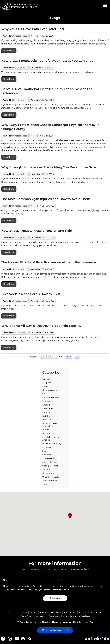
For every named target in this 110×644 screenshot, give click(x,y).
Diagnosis (47, 383)
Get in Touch (27, 616)
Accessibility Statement (48, 616)
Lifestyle (46, 405)
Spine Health (48, 458)
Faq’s (99, 612)
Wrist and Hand (50, 481)
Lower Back (48, 409)
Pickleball (47, 430)
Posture (46, 433)
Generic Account (50, 390)
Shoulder (47, 455)
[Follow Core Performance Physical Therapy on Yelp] (30, 639)
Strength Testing (50, 466)
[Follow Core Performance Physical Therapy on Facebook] (3, 639)
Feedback (56, 612)
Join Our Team (86, 612)
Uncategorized (20, 36)
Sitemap (44, 612)
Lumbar (46, 412)
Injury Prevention (51, 397)
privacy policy (10, 590)
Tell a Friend (70, 612)
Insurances (48, 401)
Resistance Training (52, 444)
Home (10, 612)
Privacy (33, 612)
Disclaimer (22, 612)
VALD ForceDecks (51, 477)
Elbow (45, 386)
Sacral (45, 451)
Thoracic (46, 469)
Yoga (45, 484)
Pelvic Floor (48, 420)
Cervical (46, 379)
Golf (44, 394)
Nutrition (47, 416)
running (47, 447)
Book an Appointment (55, 630)
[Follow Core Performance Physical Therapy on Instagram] (10, 639)
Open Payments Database (77, 616)
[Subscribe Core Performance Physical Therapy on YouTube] (17, 639)
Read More (9, 51)
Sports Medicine (50, 462)
